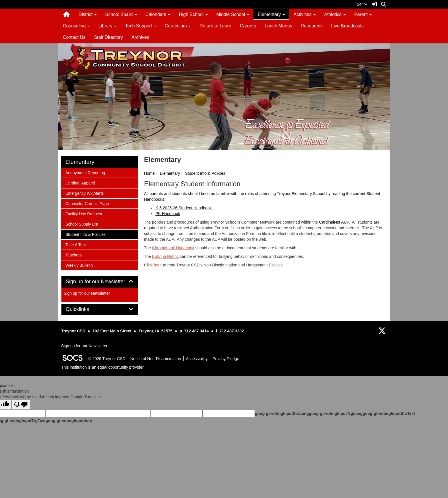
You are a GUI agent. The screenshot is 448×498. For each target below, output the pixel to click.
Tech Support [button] (141, 26)
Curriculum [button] (178, 26)
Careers (248, 26)
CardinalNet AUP (334, 222)
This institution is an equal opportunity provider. (103, 367)
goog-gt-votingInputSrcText (389, 413)
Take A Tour (76, 244)
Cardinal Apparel (80, 183)
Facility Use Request (84, 213)
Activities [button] (305, 14)
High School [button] (193, 14)
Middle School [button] (233, 14)
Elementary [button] (271, 14)
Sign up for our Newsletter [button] (100, 282)
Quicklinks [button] (84, 309)
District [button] (88, 14)
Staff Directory (108, 37)
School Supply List (82, 224)
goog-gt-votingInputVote (69, 421)
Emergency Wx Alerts (84, 193)
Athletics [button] (335, 14)
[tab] (100, 282)
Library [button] (108, 26)
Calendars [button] (158, 14)
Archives (140, 37)
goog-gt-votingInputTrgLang (336, 413)
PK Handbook (168, 214)
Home (149, 173)
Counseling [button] (76, 26)
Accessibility (197, 359)
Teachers (73, 255)
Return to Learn (215, 26)
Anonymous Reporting (85, 172)
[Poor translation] (21, 405)
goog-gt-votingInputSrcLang (282, 413)
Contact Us (74, 37)
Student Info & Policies (205, 173)
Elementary (170, 173)
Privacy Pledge (226, 359)
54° (362, 4)
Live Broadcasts (347, 26)
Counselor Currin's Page (87, 203)
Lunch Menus (278, 26)
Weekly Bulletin (79, 265)
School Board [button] (121, 14)
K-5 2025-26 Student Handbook (184, 208)
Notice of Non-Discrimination (156, 359)
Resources (312, 26)
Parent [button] (363, 14)
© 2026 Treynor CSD (107, 359)
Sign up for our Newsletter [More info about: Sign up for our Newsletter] (87, 293)
